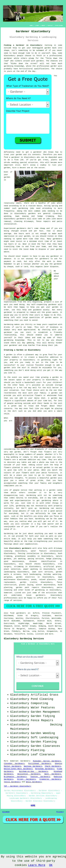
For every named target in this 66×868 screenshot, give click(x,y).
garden (48, 48)
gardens (32, 214)
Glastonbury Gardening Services (24, 639)
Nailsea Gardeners (33, 766)
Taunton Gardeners (40, 777)
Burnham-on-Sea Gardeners (34, 771)
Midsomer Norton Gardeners (47, 761)
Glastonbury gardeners (20, 548)
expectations (10, 302)
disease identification (42, 561)
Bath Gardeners (53, 774)
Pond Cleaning (42, 699)
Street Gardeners (26, 779)
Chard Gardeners (53, 766)
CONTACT (50, 26)
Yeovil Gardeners (12, 782)
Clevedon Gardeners (14, 764)
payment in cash (12, 261)
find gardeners (18, 613)
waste (6, 252)
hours (11, 244)
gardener (38, 152)
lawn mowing (22, 216)
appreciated (30, 330)
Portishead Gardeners (40, 764)
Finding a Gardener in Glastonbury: (23, 45)
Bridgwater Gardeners (15, 777)
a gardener (14, 157)
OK (51, 865)
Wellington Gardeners (29, 774)
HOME (31, 26)
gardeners (21, 219)
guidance (37, 310)
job (56, 345)
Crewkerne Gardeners (50, 779)
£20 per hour (36, 231)
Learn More (37, 865)
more (51, 634)
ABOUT (43, 26)
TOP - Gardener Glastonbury (17, 786)
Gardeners (25, 761)
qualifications (42, 69)
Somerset (8, 593)
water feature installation (47, 551)
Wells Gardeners (34, 782)
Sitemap (6, 812)
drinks (7, 327)
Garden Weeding (43, 733)
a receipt (26, 264)
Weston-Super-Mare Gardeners (18, 769)
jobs (53, 203)
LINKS (37, 26)
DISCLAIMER (59, 26)
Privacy (60, 812)
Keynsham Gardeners (45, 769)
